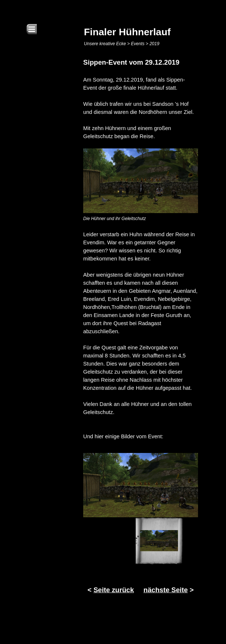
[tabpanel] (141, 249)
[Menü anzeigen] (32, 29)
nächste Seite (166, 590)
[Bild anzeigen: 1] (159, 541)
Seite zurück (114, 590)
